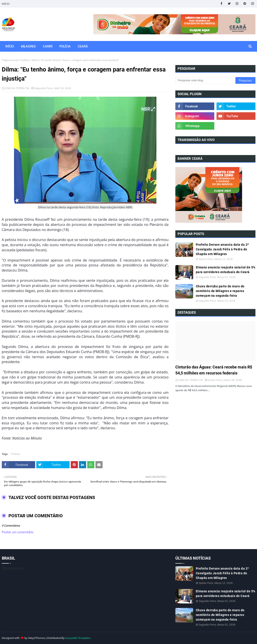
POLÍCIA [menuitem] (65, 46)
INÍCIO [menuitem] (10, 46)
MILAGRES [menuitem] (28, 46)
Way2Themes (37, 638)
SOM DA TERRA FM (17, 88)
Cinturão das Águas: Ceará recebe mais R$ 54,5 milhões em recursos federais (214, 370)
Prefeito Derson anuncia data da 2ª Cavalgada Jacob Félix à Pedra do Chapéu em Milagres (222, 249)
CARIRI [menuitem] (48, 46)
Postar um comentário (18, 532)
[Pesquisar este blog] (205, 80)
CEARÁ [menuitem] (83, 46)
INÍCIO (6, 4)
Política (25, 60)
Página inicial (10, 60)
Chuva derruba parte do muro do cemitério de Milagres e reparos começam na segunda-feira (220, 291)
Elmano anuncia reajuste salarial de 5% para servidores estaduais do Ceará (226, 270)
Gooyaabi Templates (78, 638)
